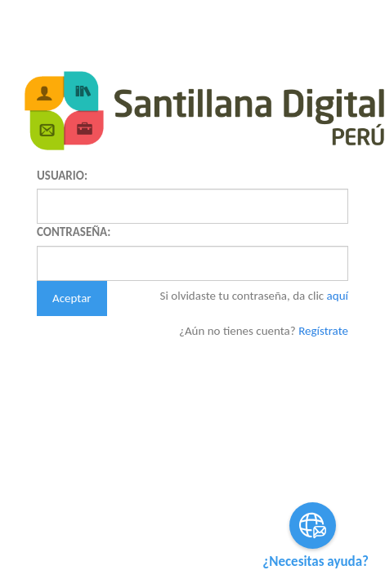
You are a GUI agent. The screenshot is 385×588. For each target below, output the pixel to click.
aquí (338, 296)
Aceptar (72, 298)
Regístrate (323, 331)
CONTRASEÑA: (74, 232)
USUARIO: (62, 176)
